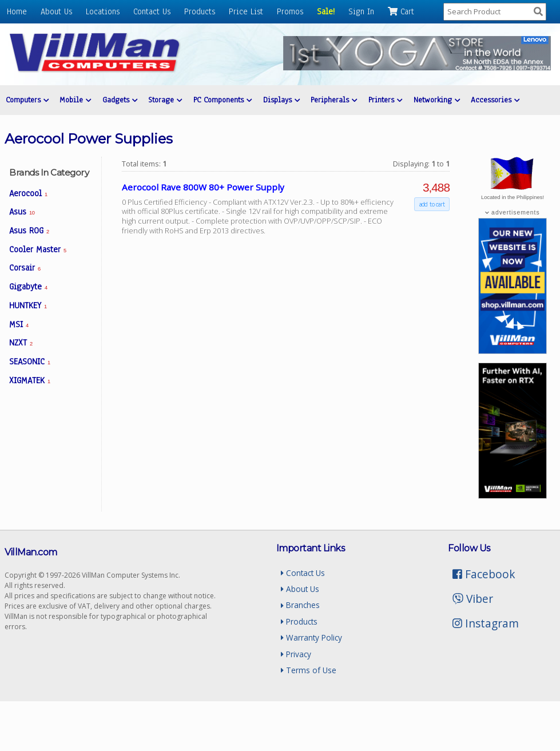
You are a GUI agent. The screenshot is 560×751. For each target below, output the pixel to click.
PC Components (221, 100)
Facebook (484, 574)
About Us (56, 11)
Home (17, 11)
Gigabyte (28, 287)
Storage (164, 100)
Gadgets (119, 100)
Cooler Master (38, 249)
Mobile (75, 100)
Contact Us (152, 11)
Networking (434, 100)
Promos (290, 11)
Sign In (361, 11)
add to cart (432, 204)
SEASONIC (30, 361)
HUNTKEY (28, 305)
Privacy (296, 654)
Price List (246, 11)
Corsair (25, 268)
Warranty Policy (311, 637)
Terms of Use (309, 670)
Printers (384, 100)
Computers (27, 100)
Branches (300, 605)
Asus (22, 212)
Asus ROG (29, 231)
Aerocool (28, 193)
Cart (401, 11)
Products (200, 11)
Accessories (493, 100)
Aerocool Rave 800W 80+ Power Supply (203, 187)
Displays (280, 100)
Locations (103, 11)
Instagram (486, 623)
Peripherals (333, 100)
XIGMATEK (30, 380)
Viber (473, 599)
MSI (19, 324)
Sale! (326, 11)
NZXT (21, 343)
